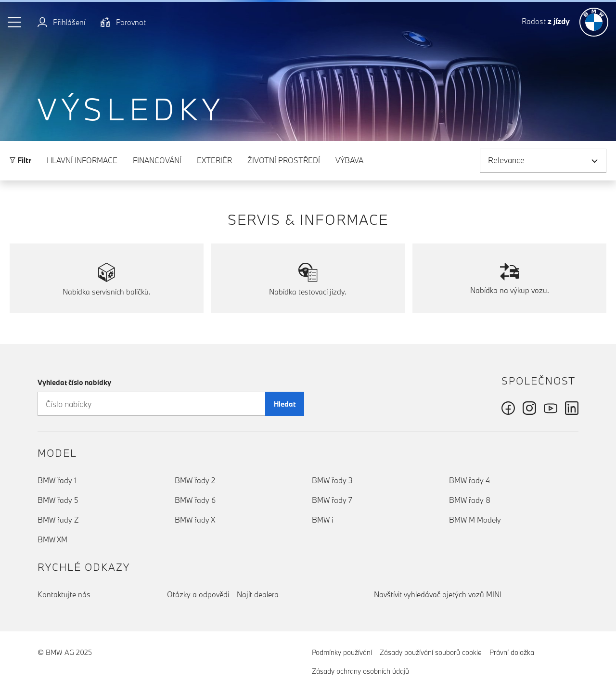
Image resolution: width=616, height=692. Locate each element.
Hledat (285, 404)
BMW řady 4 (469, 480)
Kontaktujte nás (64, 594)
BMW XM (52, 539)
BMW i (322, 520)
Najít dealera (258, 594)
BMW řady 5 (58, 500)
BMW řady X (195, 520)
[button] (15, 22)
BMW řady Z (58, 520)
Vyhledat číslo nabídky (74, 382)
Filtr (20, 160)
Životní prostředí (284, 160)
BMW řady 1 (57, 480)
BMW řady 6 (195, 500)
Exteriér (214, 160)
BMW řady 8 (470, 500)
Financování (157, 160)
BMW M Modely (475, 520)
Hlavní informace (82, 160)
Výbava (349, 160)
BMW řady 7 (332, 500)
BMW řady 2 (195, 480)
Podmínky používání (342, 652)
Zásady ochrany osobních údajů (360, 671)
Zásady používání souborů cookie (431, 652)
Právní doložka (512, 652)
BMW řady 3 (332, 480)
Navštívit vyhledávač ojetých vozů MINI (438, 594)
